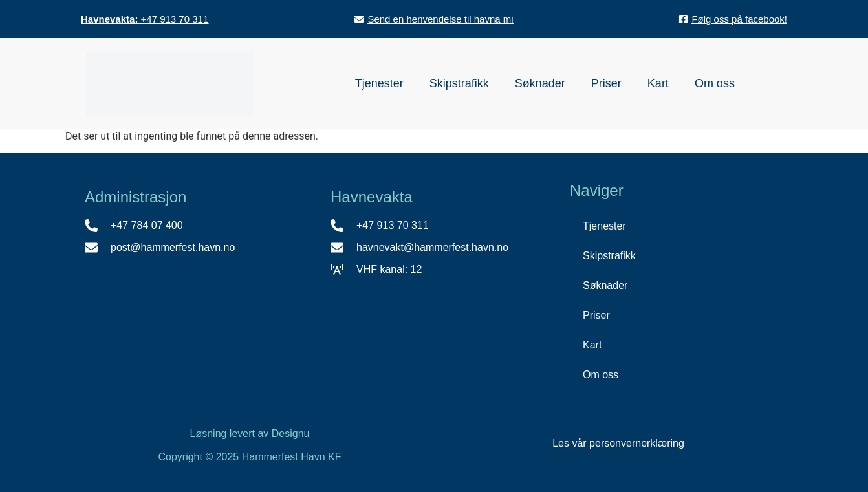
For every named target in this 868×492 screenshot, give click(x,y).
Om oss (715, 83)
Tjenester (379, 83)
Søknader (540, 83)
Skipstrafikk (459, 83)
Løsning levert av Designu (250, 433)
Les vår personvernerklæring (618, 443)
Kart (658, 83)
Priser (606, 83)
